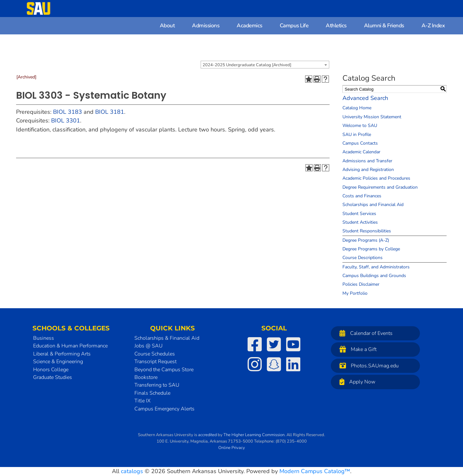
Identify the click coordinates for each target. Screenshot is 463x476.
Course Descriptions (363, 258)
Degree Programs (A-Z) (366, 240)
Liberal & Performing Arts (62, 354)
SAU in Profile (357, 135)
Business (44, 338)
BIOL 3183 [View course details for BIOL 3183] (68, 112)
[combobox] (265, 65)
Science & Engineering (58, 362)
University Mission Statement (372, 117)
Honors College (51, 370)
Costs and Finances (362, 196)
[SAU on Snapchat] (274, 364)
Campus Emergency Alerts (164, 409)
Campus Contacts (360, 143)
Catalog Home (357, 108)
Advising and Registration (368, 170)
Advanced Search (365, 98)
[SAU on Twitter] (274, 344)
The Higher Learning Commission (254, 435)
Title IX (142, 401)
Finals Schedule (152, 393)
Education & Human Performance (70, 346)
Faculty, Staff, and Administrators (376, 267)
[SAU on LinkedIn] (293, 364)
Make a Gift (356, 349)
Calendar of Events (364, 333)
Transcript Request (155, 362)
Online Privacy (232, 448)
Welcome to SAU (360, 126)
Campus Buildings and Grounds (374, 276)
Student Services (359, 214)
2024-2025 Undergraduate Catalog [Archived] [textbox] (247, 65)
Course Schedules (155, 354)
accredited (207, 435)
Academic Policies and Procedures (376, 178)
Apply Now (356, 382)
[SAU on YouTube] (293, 344)
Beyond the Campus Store (164, 370)
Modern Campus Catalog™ (315, 471)
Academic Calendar (361, 152)
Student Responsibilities (367, 231)
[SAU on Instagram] (255, 364)
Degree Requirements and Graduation (380, 187)
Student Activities (360, 222)
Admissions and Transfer (367, 161)
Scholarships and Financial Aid (373, 205)
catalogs (132, 471)
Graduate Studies (53, 377)
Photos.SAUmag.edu (368, 366)
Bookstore (146, 377)
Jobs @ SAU (149, 346)
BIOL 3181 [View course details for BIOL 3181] (110, 112)
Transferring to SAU (157, 385)
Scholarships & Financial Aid (167, 338)
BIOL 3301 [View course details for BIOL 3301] (66, 121)
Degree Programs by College (371, 249)
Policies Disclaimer (361, 284)
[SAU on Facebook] (255, 344)
